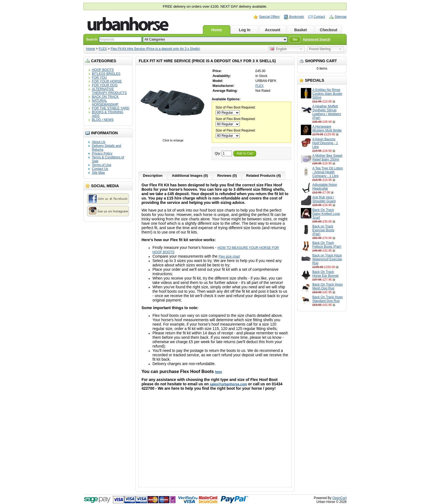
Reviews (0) (227, 176)
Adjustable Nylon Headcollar (325, 187)
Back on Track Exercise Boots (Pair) (323, 230)
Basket (301, 30)
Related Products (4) (264, 176)
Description (153, 176)
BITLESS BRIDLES (106, 74)
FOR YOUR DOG (105, 85)
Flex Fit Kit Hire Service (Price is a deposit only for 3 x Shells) (155, 49)
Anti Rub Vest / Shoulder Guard (324, 199)
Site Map (98, 173)
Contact (319, 17)
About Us (99, 142)
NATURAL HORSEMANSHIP (105, 102)
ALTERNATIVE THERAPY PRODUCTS (109, 91)
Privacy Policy (102, 153)
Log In (245, 30)
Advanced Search (317, 39)
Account (273, 30)
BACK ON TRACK (105, 97)
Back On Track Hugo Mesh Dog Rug (328, 286)
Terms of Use (102, 165)
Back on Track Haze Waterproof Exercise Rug (327, 259)
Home (217, 30)
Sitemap (341, 17)
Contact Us (100, 169)
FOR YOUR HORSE (107, 81)
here (218, 372)
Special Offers (269, 17)
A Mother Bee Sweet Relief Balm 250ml (327, 158)
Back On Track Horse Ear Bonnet (325, 274)
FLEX (103, 49)
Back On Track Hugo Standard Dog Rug (328, 299)
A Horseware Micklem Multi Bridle (327, 129)
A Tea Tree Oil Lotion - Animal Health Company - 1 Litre (328, 172)
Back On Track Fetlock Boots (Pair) (327, 245)
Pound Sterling (320, 49)
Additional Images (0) (190, 176)
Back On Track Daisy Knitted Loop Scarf (326, 214)
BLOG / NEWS (103, 120)
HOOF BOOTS (103, 70)
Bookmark (297, 17)
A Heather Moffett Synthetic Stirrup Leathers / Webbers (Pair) (327, 112)
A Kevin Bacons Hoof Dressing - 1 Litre (325, 143)
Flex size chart (229, 257)
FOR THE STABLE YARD (111, 108)
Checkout (329, 30)
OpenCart (340, 498)
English (278, 49)
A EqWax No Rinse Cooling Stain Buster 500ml (327, 94)
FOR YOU (99, 78)
